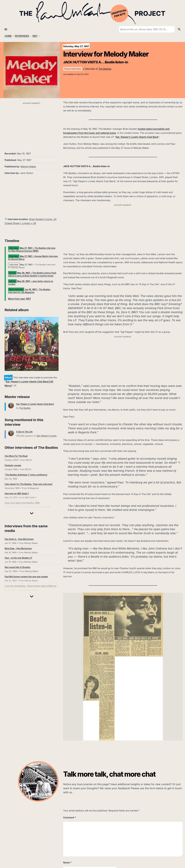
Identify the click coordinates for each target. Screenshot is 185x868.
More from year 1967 (20, 299)
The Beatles (105, 69)
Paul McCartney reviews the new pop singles (26, 577)
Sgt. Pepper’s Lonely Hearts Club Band (137, 137)
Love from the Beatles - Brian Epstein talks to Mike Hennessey (35, 586)
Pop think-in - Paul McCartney (19, 539)
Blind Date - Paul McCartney (18, 548)
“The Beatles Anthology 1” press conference (26, 475)
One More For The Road (16, 456)
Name (67, 863)
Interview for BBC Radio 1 (17, 493)
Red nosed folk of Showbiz (17, 567)
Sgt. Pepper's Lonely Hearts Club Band (35, 404)
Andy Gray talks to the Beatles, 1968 (22, 503)
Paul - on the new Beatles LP (18, 558)
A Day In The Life (24, 432)
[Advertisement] (32, 125)
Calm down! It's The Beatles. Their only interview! (29, 484)
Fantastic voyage (13, 465)
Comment (70, 817)
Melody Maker (28, 167)
